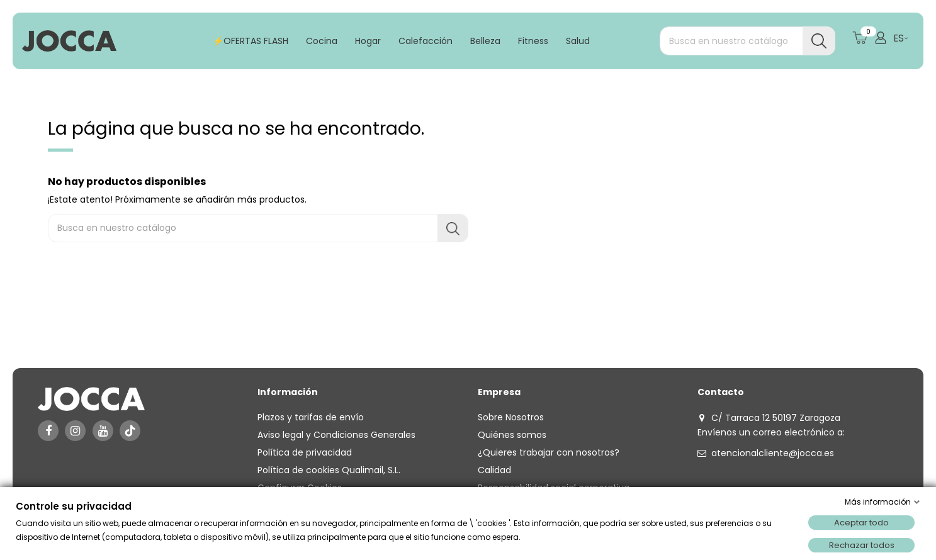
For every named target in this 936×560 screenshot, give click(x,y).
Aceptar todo (861, 523)
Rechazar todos (862, 545)
